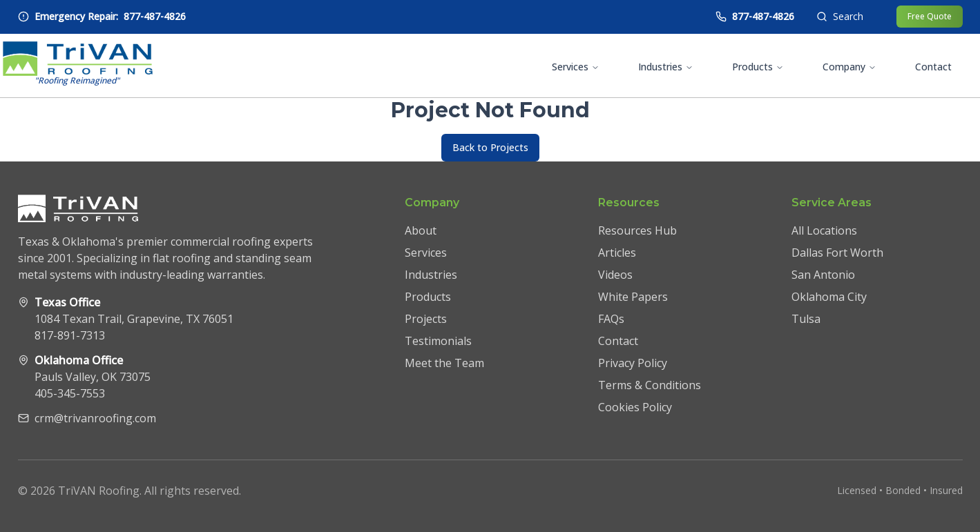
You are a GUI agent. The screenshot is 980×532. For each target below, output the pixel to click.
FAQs (611, 319)
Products (758, 67)
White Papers (633, 297)
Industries (666, 67)
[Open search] (840, 17)
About (421, 230)
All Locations (824, 230)
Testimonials (438, 341)
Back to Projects (490, 147)
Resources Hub (637, 230)
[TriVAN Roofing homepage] (78, 66)
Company (849, 67)
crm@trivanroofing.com (95, 418)
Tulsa (806, 319)
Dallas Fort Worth (837, 253)
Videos (615, 275)
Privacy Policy (633, 363)
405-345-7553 (70, 393)
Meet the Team (444, 363)
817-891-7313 (70, 335)
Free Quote (930, 16)
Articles (617, 253)
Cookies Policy (635, 407)
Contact (933, 67)
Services (576, 67)
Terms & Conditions (650, 385)
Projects (426, 319)
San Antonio (823, 275)
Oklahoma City (829, 297)
